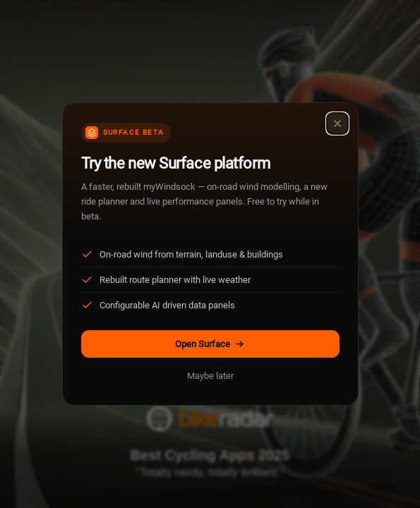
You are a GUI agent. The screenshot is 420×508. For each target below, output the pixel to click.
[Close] (337, 123)
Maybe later (210, 376)
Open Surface (210, 344)
